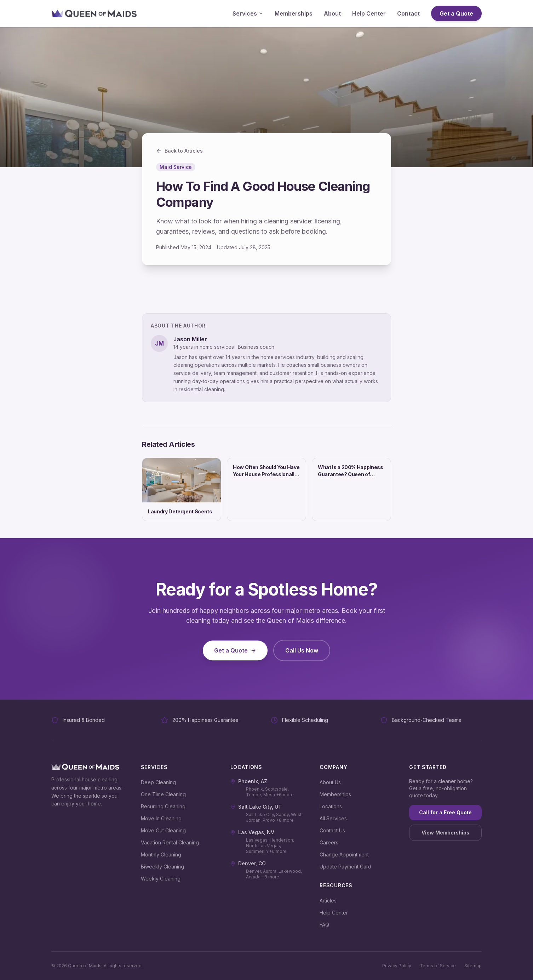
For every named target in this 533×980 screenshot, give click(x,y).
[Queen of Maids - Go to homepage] (94, 13)
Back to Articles (179, 151)
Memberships (294, 13)
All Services (333, 818)
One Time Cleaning (163, 794)
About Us (330, 782)
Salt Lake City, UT (256, 807)
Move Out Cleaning (163, 830)
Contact (408, 13)
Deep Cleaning (158, 782)
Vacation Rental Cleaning (170, 842)
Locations (331, 806)
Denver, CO (248, 863)
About (332, 13)
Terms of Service (438, 966)
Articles (328, 901)
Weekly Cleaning (161, 879)
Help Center (369, 13)
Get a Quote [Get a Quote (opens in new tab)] (456, 13)
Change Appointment (344, 854)
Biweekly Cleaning (162, 867)
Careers (329, 842)
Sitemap (473, 966)
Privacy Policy (397, 966)
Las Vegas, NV (252, 832)
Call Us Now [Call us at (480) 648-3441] (302, 656)
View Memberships (445, 833)
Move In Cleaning (161, 818)
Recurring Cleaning (163, 806)
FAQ (324, 925)
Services (248, 13)
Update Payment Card (345, 867)
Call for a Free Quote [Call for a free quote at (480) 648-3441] (445, 812)
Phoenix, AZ (249, 781)
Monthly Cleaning (161, 854)
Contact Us (332, 830)
